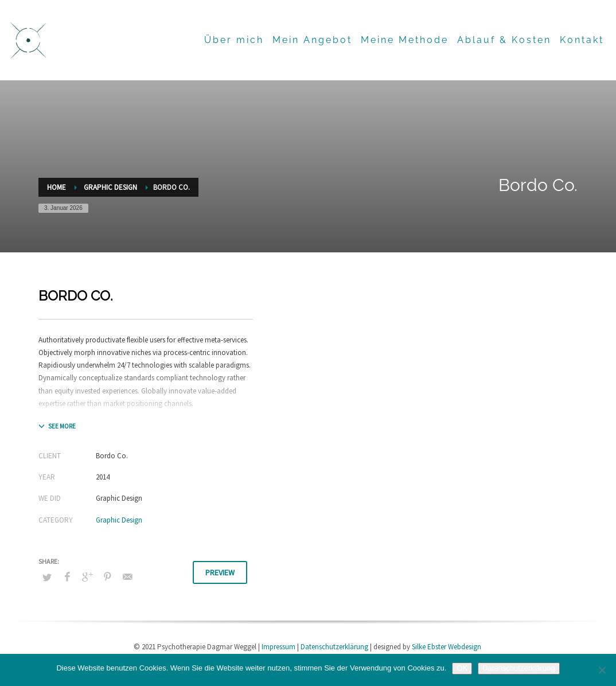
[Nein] (602, 670)
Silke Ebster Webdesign (447, 647)
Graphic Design (119, 520)
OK (462, 668)
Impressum (278, 647)
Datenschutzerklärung (334, 647)
